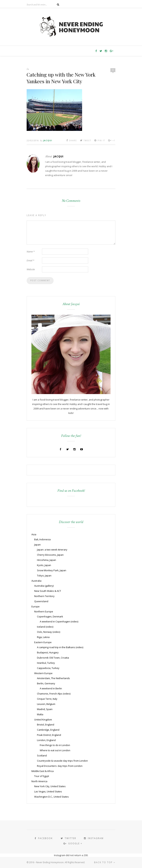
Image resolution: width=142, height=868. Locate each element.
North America (39, 781)
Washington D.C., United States (51, 797)
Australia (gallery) (44, 586)
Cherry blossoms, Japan (50, 555)
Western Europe (43, 673)
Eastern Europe (43, 642)
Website (31, 269)
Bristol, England (46, 725)
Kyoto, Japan (44, 565)
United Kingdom (43, 720)
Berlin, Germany (46, 683)
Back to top (105, 862)
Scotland (42, 755)
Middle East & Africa (43, 771)
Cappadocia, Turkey (48, 668)
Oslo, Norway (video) (49, 632)
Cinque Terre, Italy (47, 699)
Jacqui (48, 140)
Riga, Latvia (43, 637)
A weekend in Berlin (51, 688)
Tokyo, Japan (44, 576)
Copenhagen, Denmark (50, 616)
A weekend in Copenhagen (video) (59, 621)
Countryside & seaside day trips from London (62, 761)
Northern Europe (44, 611)
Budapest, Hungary (48, 652)
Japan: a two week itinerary (52, 550)
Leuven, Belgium (46, 704)
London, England (46, 740)
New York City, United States (50, 786)
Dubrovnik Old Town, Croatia (53, 658)
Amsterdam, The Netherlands (53, 678)
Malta (40, 714)
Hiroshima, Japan (47, 560)
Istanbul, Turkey (46, 663)
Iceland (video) (45, 627)
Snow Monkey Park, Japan (52, 570)
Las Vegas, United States (48, 791)
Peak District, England (49, 735)
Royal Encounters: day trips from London (60, 766)
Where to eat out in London (55, 750)
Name (31, 252)
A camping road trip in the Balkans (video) (60, 647)
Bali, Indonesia (42, 539)
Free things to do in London (55, 745)
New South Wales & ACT (48, 591)
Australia (36, 581)
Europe (35, 606)
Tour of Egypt (42, 776)
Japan (37, 545)
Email (30, 260)
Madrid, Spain (45, 709)
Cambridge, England (48, 730)
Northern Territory (44, 596)
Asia (34, 534)
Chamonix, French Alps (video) (54, 694)
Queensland (41, 601)
